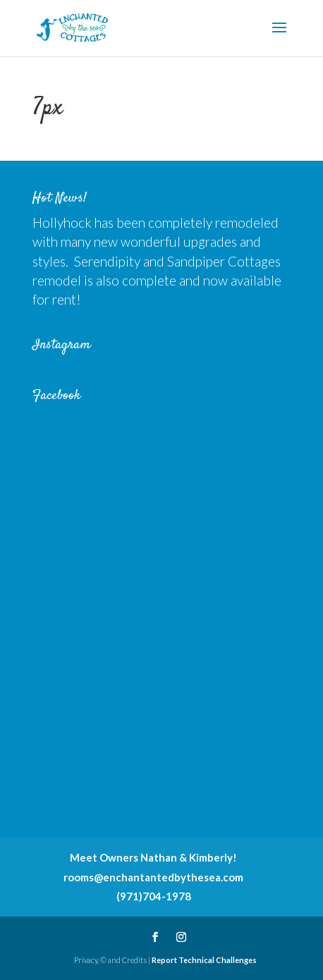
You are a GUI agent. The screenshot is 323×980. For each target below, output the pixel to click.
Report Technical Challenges (204, 960)
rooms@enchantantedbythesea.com (153, 877)
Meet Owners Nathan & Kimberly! (153, 857)
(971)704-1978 (154, 896)
